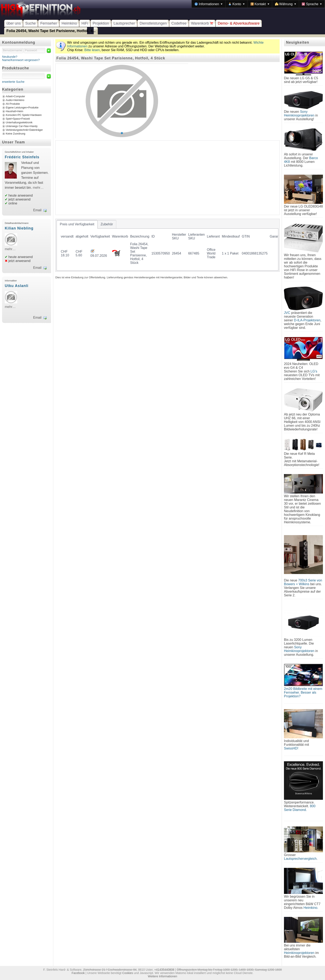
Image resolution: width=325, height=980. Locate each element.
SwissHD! (291, 748)
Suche (30, 23)
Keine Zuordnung (16, 134)
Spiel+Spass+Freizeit (18, 119)
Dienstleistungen (153, 23)
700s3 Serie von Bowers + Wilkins (303, 582)
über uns (14, 23)
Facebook (78, 973)
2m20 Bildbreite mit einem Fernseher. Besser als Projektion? (303, 692)
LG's (314, 371)
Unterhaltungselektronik (19, 123)
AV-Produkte (13, 104)
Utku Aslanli (17, 286)
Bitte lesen (92, 50)
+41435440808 (164, 970)
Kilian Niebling (19, 228)
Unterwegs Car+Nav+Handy (22, 126)
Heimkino (69, 23)
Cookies (128, 973)
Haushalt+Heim (15, 112)
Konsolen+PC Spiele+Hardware (24, 115)
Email (37, 210)
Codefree (179, 23)
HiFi (85, 23)
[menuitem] (209, 4)
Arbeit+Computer (15, 97)
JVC (287, 313)
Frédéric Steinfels (22, 157)
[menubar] (258, 4)
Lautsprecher (124, 23)
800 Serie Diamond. (300, 808)
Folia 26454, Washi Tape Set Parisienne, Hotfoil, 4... (51, 31)
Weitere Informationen (162, 976)
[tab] (77, 224)
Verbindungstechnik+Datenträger (24, 130)
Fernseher (49, 23)
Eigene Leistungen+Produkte (22, 108)
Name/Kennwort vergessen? (21, 60)
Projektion (101, 23)
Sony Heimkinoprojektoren (299, 113)
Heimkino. (311, 908)
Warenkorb (202, 23)
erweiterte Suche (13, 82)
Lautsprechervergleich (300, 859)
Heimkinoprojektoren (299, 953)
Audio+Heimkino (15, 100)
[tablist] (167, 245)
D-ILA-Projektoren (307, 320)
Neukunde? (10, 57)
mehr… (38, 188)
